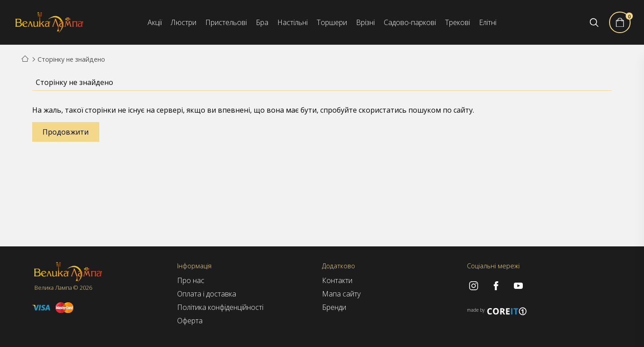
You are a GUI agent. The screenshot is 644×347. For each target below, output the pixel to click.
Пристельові (226, 22)
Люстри (184, 22)
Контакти (337, 280)
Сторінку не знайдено (71, 59)
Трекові (458, 22)
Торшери (332, 22)
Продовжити (66, 132)
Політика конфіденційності (220, 307)
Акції (155, 22)
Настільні (292, 22)
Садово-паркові (410, 22)
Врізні (365, 22)
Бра (262, 22)
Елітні (488, 22)
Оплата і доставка (207, 294)
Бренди (334, 307)
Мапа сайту (341, 294)
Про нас (191, 280)
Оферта (190, 321)
